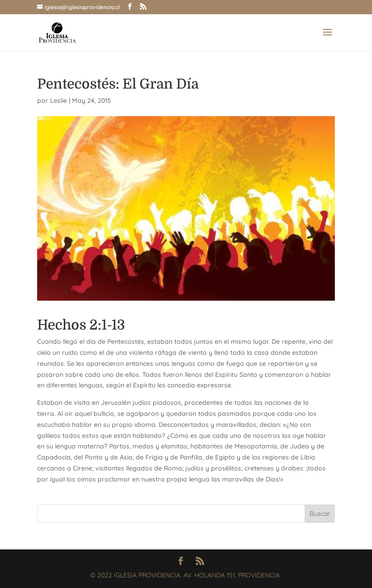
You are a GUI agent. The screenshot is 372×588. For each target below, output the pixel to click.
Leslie (58, 101)
